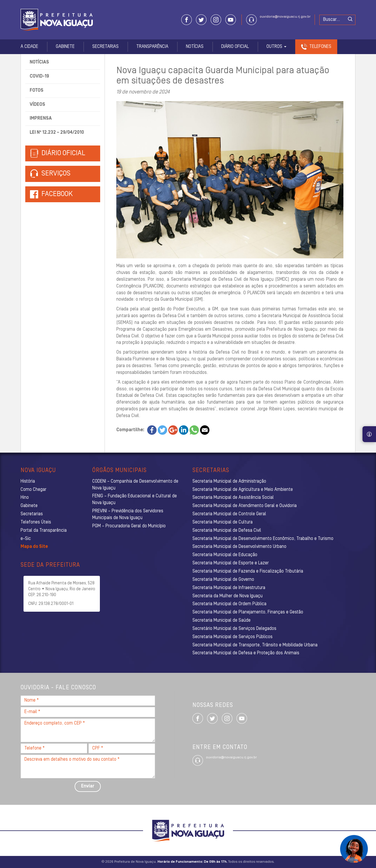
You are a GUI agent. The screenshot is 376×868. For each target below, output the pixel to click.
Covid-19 (39, 76)
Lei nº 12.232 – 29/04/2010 (57, 133)
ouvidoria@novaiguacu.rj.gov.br (285, 17)
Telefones (320, 47)
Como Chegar (33, 490)
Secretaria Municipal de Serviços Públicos (233, 637)
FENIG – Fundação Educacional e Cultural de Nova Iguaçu (135, 500)
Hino (25, 498)
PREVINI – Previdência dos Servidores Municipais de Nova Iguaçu (128, 515)
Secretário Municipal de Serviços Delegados (234, 629)
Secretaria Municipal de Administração (229, 481)
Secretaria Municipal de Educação (225, 555)
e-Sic (26, 539)
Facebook (57, 194)
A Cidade (29, 47)
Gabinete (65, 47)
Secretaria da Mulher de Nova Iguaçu (228, 596)
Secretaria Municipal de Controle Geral (229, 514)
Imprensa (41, 118)
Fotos (37, 91)
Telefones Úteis (36, 522)
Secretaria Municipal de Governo (223, 580)
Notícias (195, 47)
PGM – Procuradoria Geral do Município (129, 526)
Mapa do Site (34, 547)
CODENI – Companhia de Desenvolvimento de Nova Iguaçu (135, 485)
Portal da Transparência (44, 531)
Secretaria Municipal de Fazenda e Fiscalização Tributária (248, 571)
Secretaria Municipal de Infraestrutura (229, 588)
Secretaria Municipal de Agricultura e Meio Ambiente (243, 490)
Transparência (152, 47)
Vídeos (37, 105)
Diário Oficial (235, 47)
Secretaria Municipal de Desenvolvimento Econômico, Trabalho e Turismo (263, 539)
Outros (276, 47)
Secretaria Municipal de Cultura (223, 522)
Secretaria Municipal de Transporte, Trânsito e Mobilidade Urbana (255, 645)
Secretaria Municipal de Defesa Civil (227, 531)
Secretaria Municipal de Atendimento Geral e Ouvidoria (245, 506)
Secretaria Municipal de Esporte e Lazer (231, 563)
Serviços (50, 174)
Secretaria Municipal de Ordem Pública (229, 604)
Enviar (88, 786)
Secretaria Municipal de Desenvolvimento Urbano (239, 547)
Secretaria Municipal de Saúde (221, 621)
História (28, 481)
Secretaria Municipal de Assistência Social (233, 498)
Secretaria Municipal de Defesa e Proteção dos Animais (246, 653)
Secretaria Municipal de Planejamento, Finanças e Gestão (248, 612)
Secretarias (105, 47)
